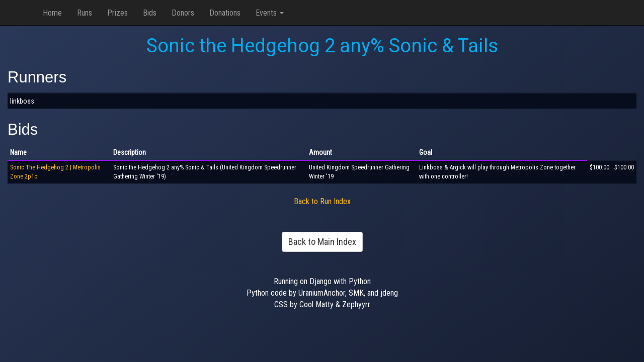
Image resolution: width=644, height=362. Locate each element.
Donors (183, 13)
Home (52, 13)
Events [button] (270, 13)
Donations (225, 13)
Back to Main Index (322, 242)
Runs (85, 13)
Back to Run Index (322, 201)
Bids (150, 13)
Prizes (117, 13)
